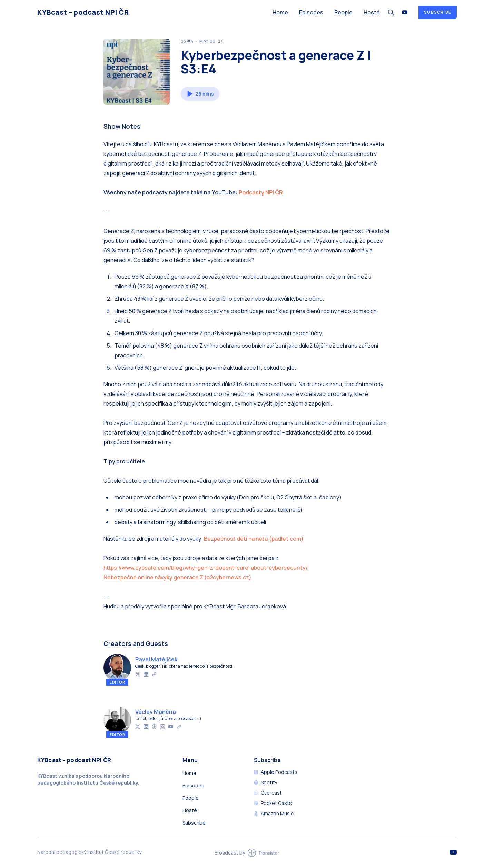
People (343, 12)
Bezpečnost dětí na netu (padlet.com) (254, 539)
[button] (200, 94)
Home (280, 12)
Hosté (372, 12)
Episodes (311, 12)
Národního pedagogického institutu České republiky (88, 779)
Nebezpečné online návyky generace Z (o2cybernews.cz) (177, 577)
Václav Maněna (156, 712)
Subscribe (438, 12)
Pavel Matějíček (156, 659)
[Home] (151, 12)
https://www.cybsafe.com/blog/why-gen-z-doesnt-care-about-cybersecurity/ (206, 568)
